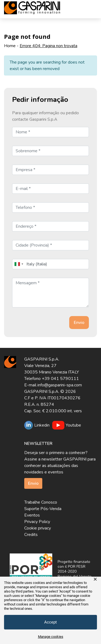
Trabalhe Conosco (41, 502)
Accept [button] (50, 622)
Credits (31, 535)
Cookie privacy (38, 528)
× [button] (95, 579)
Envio (33, 483)
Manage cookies (51, 637)
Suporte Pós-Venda (43, 509)
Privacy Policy (37, 522)
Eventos (32, 515)
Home (10, 46)
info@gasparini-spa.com (60, 385)
